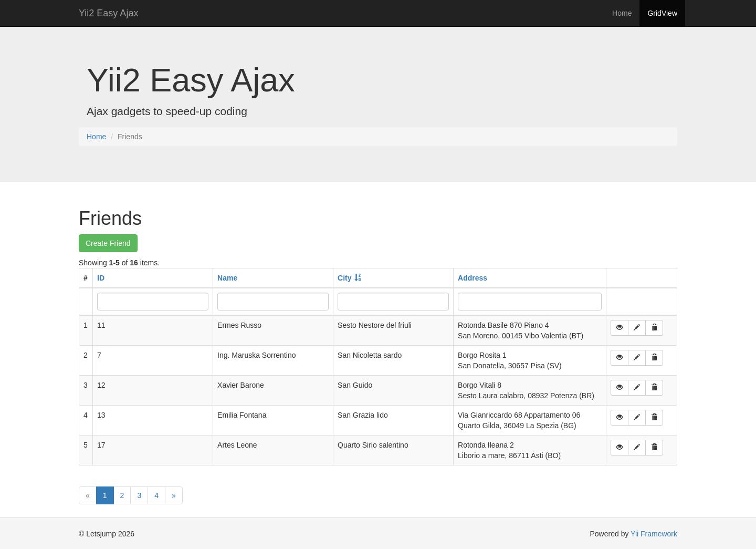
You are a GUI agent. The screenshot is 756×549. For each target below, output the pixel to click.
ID (101, 278)
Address (472, 278)
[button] (619, 328)
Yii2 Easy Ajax (108, 13)
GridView (662, 13)
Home (622, 13)
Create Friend (108, 243)
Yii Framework (654, 534)
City (344, 278)
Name (227, 278)
